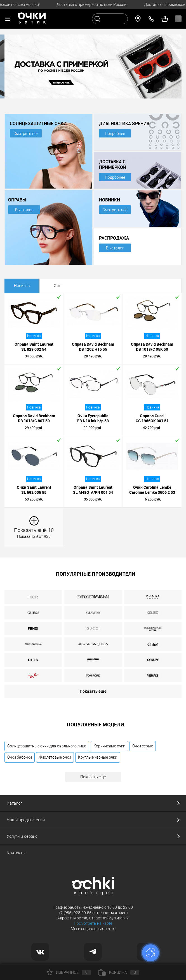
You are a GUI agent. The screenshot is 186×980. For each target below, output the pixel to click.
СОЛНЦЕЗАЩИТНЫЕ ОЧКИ (38, 123)
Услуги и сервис (22, 836)
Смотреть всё (115, 210)
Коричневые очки (109, 746)
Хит (57, 286)
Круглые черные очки (98, 757)
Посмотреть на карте (93, 923)
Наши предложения (26, 820)
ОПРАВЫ (17, 200)
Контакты (16, 853)
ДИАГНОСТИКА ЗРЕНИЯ (124, 123)
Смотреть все (26, 134)
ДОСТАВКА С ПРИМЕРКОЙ (113, 164)
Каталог (14, 803)
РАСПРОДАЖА (114, 238)
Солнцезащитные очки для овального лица (47, 746)
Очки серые (143, 746)
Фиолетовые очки (55, 757)
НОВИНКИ (110, 200)
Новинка (22, 286)
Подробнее (115, 134)
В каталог (24, 210)
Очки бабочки (20, 757)
